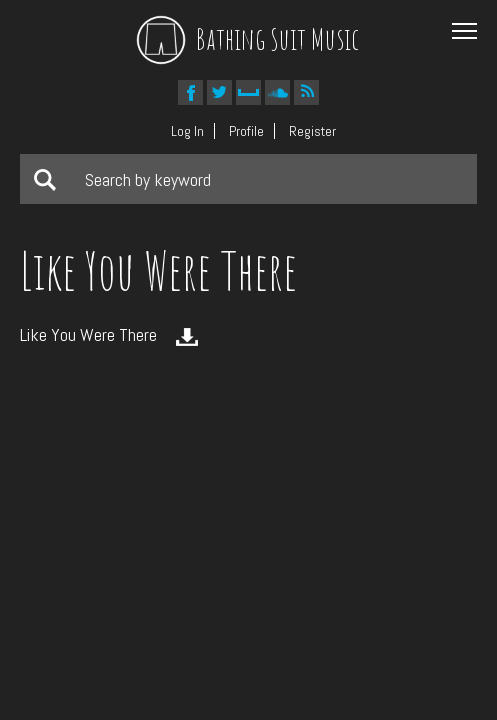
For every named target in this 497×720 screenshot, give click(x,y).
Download (187, 337)
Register (312, 131)
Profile (246, 131)
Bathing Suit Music (248, 38)
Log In (187, 131)
